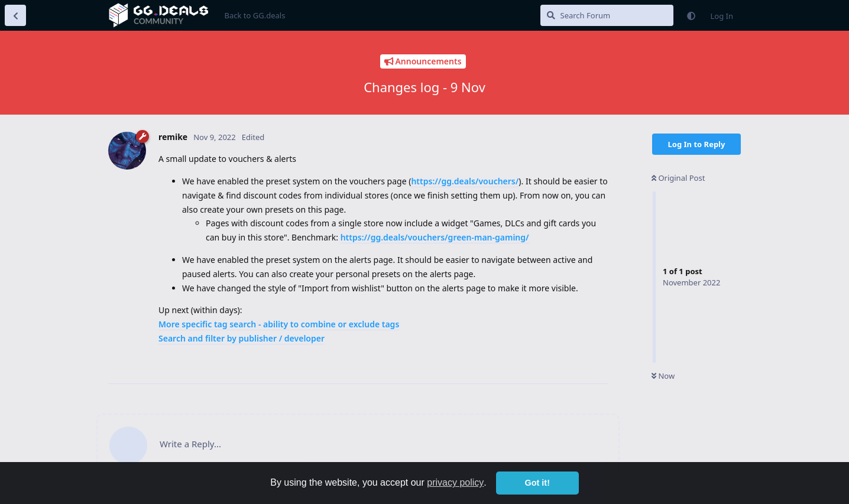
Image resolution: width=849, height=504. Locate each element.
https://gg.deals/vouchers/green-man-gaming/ (435, 237)
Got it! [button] (537, 483)
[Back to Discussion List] (15, 15)
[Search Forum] (607, 15)
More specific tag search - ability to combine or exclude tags (279, 324)
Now (663, 376)
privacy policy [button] (455, 482)
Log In (722, 16)
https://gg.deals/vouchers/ (465, 181)
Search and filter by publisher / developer (242, 338)
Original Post (678, 178)
